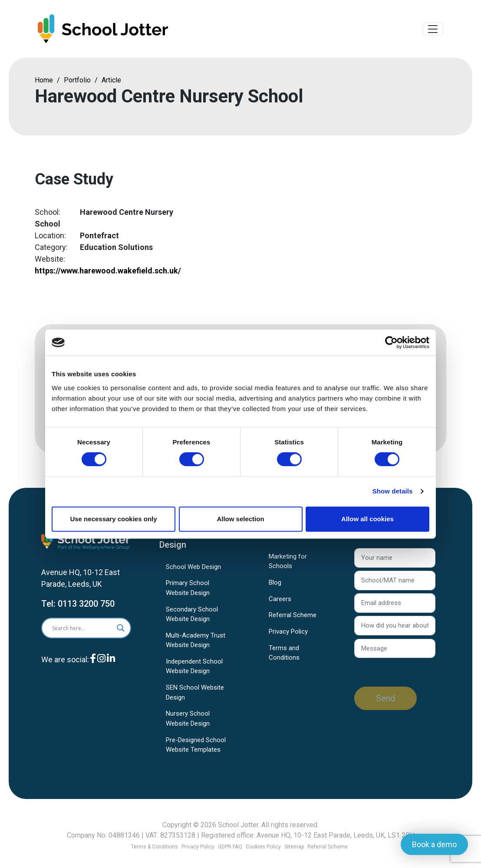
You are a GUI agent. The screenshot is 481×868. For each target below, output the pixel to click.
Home (44, 81)
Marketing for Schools (288, 563)
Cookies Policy (263, 847)
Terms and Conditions (284, 654)
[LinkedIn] (111, 667)
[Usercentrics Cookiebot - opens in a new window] (391, 342)
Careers (280, 600)
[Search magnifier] (121, 629)
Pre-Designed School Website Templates (196, 746)
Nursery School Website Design (188, 720)
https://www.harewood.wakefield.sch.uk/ (108, 272)
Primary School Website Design (188, 589)
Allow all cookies (367, 519)
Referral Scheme (293, 616)
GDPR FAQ (230, 847)
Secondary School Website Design (192, 616)
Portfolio (77, 81)
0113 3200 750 (86, 605)
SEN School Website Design (195, 694)
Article (111, 81)
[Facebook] (93, 667)
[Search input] (79, 629)
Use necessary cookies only (113, 519)
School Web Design (193, 568)
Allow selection (240, 519)
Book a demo (434, 844)
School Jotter (238, 825)
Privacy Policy (288, 633)
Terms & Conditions (155, 847)
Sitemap (294, 847)
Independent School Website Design (194, 668)
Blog (275, 584)
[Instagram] (101, 667)
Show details (393, 491)
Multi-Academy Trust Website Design (196, 642)
